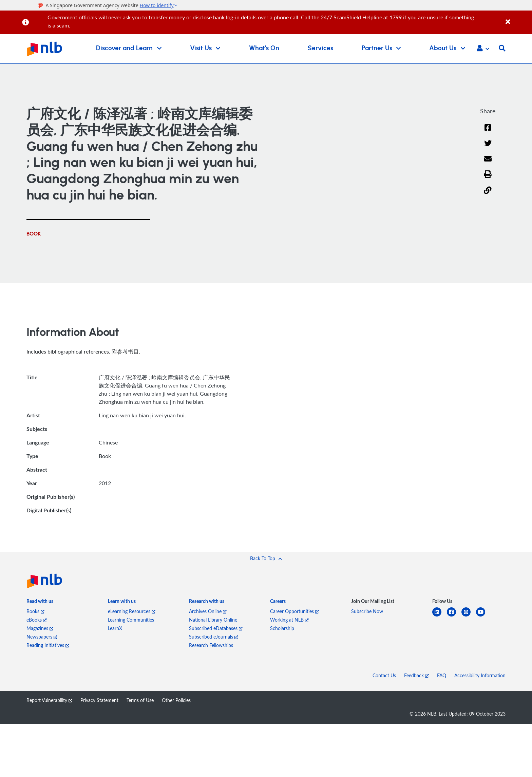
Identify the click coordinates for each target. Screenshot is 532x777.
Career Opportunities (294, 611)
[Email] (488, 163)
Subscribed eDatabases (216, 628)
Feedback (416, 675)
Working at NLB (289, 620)
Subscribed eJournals (214, 637)
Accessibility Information (480, 675)
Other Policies (176, 700)
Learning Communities (131, 620)
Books (35, 611)
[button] (483, 49)
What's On (264, 48)
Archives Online (208, 611)
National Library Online (213, 620)
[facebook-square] (454, 616)
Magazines (40, 628)
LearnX (115, 628)
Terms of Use (140, 700)
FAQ (442, 675)
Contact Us (384, 675)
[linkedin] (440, 616)
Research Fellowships (211, 645)
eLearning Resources (132, 611)
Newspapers (42, 637)
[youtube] (483, 616)
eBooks (37, 620)
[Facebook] (488, 132)
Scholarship (282, 628)
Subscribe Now (367, 611)
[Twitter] (488, 148)
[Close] (518, 18)
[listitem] (40, 602)
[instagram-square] (469, 616)
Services (320, 48)
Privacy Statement (99, 700)
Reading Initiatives (48, 645)
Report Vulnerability (49, 700)
